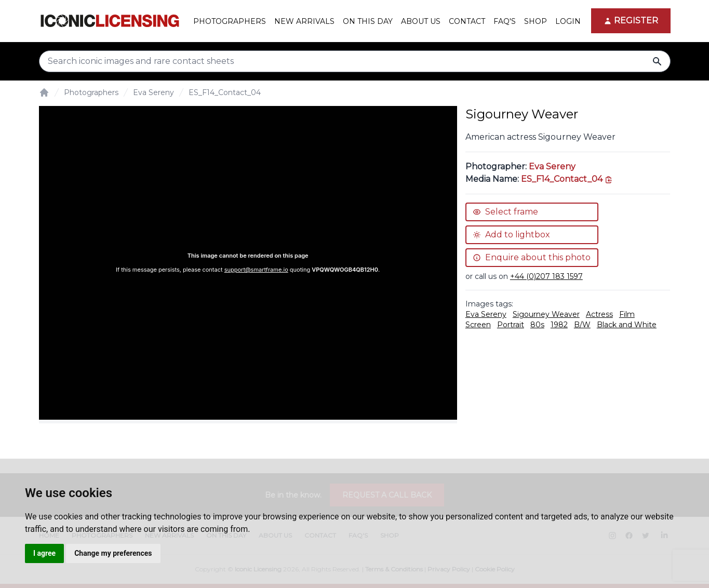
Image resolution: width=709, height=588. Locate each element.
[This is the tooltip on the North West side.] (567, 179)
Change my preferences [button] (113, 553)
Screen (478, 325)
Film (627, 314)
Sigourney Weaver (546, 314)
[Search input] (355, 61)
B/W (582, 325)
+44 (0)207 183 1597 (546, 276)
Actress (599, 314)
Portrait (511, 325)
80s (537, 325)
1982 (559, 325)
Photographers (91, 92)
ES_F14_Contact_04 (225, 92)
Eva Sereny (153, 92)
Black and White (627, 325)
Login (568, 21)
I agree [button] (44, 553)
